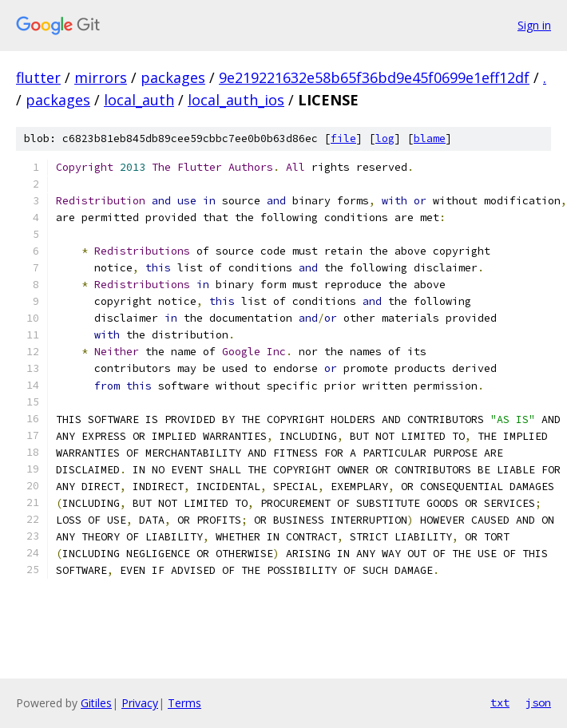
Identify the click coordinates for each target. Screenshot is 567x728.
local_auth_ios (236, 100)
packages (173, 77)
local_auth (139, 100)
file (343, 138)
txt (500, 702)
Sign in (534, 25)
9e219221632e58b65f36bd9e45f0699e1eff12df (374, 77)
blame (430, 138)
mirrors (101, 77)
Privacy (140, 703)
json (538, 702)
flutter (38, 77)
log (385, 138)
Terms (184, 703)
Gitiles (96, 703)
